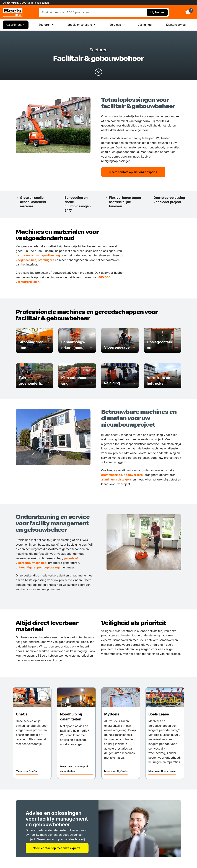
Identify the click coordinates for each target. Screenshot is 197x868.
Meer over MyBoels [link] (116, 771)
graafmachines (112, 475)
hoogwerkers (133, 475)
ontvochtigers (26, 567)
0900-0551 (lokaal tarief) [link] (34, 3)
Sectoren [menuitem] (46, 25)
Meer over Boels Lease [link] (162, 771)
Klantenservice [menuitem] (176, 25)
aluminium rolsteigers (116, 479)
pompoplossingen (50, 567)
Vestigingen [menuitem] (145, 25)
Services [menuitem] (117, 25)
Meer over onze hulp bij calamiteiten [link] (74, 769)
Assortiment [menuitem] (16, 25)
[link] (13, 12)
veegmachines (26, 260)
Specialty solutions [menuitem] (82, 25)
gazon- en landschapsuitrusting (38, 255)
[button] (34, 345)
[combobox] (93, 12)
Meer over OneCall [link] (27, 771)
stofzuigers (46, 260)
